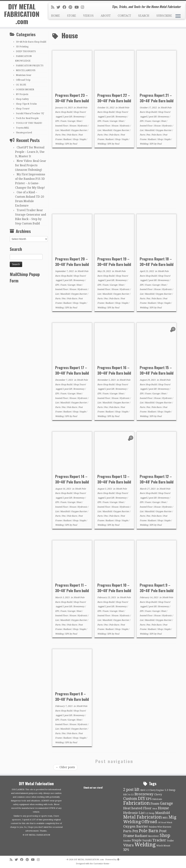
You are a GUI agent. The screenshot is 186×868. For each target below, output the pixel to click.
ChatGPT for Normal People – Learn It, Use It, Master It (30, 152)
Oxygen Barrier (79, 130)
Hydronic (83, 126)
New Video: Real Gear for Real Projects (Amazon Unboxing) (31, 165)
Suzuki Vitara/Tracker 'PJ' (30, 113)
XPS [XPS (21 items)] (126, 850)
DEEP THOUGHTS (26, 51)
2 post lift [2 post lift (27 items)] (131, 790)
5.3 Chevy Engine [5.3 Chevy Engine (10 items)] (155, 790)
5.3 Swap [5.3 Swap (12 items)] (170, 790)
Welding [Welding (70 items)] (145, 845)
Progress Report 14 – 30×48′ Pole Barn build (72, 479)
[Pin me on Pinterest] (72, 7)
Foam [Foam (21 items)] (155, 804)
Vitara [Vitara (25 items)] (128, 845)
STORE (72, 16)
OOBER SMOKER (25, 89)
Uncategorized (24, 133)
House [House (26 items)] (163, 808)
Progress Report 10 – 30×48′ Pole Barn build (114, 588)
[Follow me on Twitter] (60, 7)
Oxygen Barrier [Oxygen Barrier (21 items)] (136, 827)
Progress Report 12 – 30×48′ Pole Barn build (157, 479)
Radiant (68, 139)
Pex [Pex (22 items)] (135, 831)
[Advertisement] (114, 178)
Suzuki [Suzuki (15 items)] (147, 840)
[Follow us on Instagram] (84, 7)
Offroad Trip (23, 80)
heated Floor (62, 126)
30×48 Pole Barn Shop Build (31, 42)
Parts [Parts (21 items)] (127, 831)
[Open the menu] (178, 16)
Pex (64, 135)
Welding (60, 144)
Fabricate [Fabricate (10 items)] (157, 799)
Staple (83, 139)
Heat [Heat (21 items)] (127, 808)
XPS (67, 144)
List (57, 130)
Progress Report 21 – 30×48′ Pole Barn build (157, 98)
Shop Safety (22, 99)
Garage (72, 121)
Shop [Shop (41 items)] (165, 835)
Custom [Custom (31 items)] (130, 799)
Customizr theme (101, 864)
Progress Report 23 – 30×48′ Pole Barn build (72, 98)
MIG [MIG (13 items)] (165, 818)
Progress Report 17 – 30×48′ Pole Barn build (72, 370)
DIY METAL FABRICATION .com (22, 16)
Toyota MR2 (22, 128)
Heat (79, 121)
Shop (76, 139)
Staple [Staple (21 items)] (137, 840)
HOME (55, 16)
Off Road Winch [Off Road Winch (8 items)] (165, 823)
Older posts (65, 767)
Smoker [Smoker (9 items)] (127, 841)
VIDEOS (88, 16)
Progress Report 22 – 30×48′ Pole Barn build (114, 98)
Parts (58, 135)
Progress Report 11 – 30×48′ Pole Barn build (72, 588)
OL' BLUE (21, 85)
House (73, 126)
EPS (57, 121)
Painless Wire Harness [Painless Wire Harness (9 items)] (160, 827)
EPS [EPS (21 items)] (149, 799)
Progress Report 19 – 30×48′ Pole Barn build (114, 262)
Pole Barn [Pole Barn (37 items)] (149, 831)
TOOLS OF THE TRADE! (29, 123)
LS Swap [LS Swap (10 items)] (150, 813)
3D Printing (22, 47)
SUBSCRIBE (164, 16)
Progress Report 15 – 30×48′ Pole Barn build (157, 370)
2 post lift (67, 117)
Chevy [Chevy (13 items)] (158, 794)
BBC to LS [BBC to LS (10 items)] (128, 795)
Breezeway (79, 117)
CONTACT (124, 16)
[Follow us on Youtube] (78, 7)
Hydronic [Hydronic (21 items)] (131, 813)
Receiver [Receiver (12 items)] (154, 836)
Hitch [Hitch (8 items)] (155, 809)
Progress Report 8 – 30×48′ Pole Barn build (72, 696)
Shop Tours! (23, 109)
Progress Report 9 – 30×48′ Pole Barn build (157, 588)
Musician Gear (24, 75)
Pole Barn (72, 135)
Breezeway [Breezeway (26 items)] (144, 794)
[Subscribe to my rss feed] (54, 7)
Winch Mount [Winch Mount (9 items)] (163, 846)
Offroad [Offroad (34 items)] (149, 822)
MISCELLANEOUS (26, 70)
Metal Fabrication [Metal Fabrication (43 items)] (143, 817)
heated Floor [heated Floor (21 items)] (141, 808)
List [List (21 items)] (142, 813)
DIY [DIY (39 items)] (142, 799)
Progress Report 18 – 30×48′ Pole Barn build (157, 262)
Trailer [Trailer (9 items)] (170, 841)
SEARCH (144, 16)
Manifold (65, 130)
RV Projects (22, 94)
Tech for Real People (27, 118)
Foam (64, 121)
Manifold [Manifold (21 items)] (163, 813)
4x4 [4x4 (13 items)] (142, 790)
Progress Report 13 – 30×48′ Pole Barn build (114, 479)
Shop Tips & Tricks (26, 104)
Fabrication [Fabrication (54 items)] (137, 803)
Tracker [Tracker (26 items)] (159, 840)
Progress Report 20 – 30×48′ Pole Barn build (72, 262)
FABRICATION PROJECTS (30, 66)
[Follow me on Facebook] (66, 7)
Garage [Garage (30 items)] (166, 803)
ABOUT (106, 16)
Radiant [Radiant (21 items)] (141, 836)
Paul (75, 144)
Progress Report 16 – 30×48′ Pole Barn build (114, 370)
